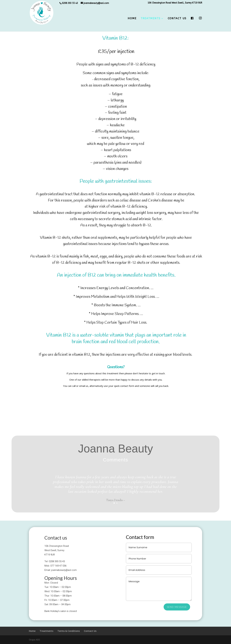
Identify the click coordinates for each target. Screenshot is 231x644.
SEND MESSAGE (177, 607)
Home (132, 19)
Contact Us (177, 19)
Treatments (151, 19)
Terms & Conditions (69, 631)
